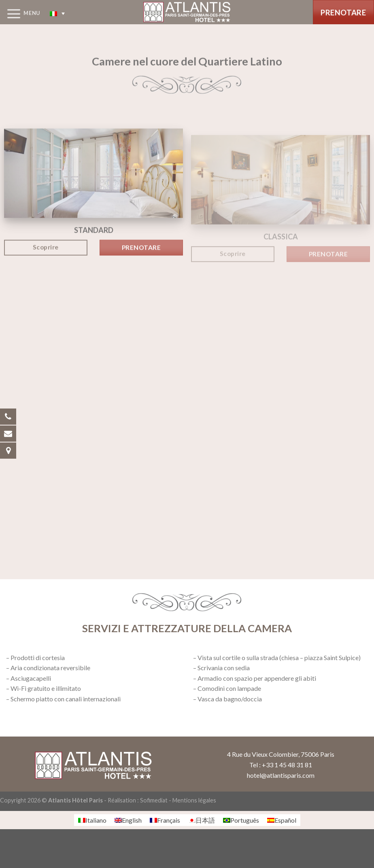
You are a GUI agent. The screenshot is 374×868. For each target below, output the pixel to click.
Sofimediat (154, 800)
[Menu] (20, 13)
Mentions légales (194, 800)
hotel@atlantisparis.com (281, 775)
